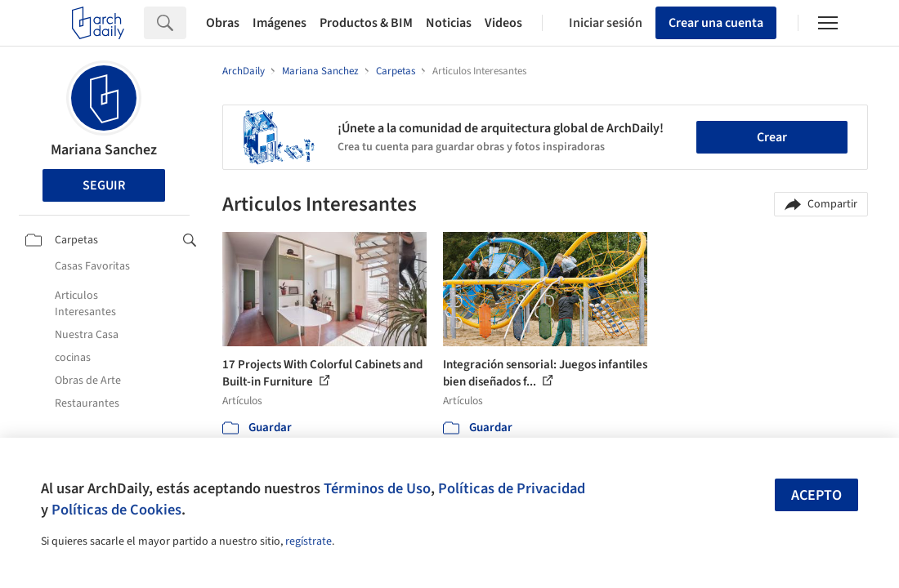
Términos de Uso (377, 488)
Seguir (104, 185)
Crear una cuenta (716, 23)
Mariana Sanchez (104, 150)
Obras (223, 23)
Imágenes (280, 23)
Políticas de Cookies (116, 510)
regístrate (309, 541)
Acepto (816, 495)
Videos (503, 23)
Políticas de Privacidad (512, 488)
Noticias (449, 23)
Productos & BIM (366, 23)
